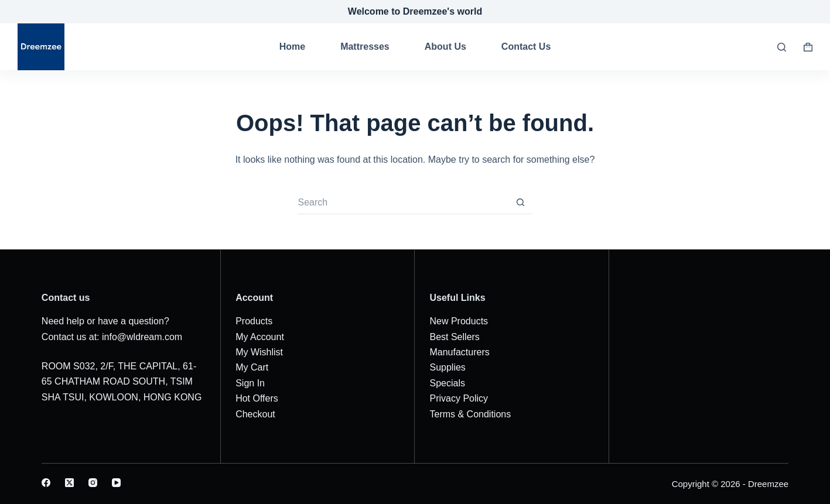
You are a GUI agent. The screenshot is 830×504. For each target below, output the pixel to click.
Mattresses (365, 47)
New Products (459, 321)
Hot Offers (257, 398)
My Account (260, 337)
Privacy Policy (459, 398)
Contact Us (526, 47)
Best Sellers (454, 337)
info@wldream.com (142, 337)
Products (254, 321)
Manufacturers (459, 352)
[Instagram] (93, 483)
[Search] (782, 47)
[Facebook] (46, 483)
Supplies (447, 367)
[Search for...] (403, 203)
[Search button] (520, 203)
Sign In (250, 383)
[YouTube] (116, 483)
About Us (445, 47)
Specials (447, 383)
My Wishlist (259, 352)
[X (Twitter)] (69, 483)
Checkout (255, 414)
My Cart (252, 367)
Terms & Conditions (470, 414)
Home (292, 47)
